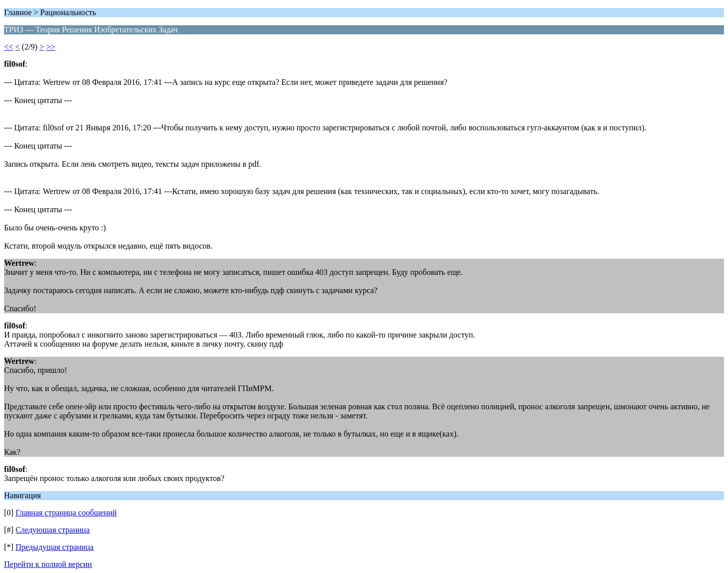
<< (9, 47)
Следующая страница (53, 530)
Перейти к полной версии (48, 564)
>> (51, 47)
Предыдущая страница (55, 547)
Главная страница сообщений (66, 513)
